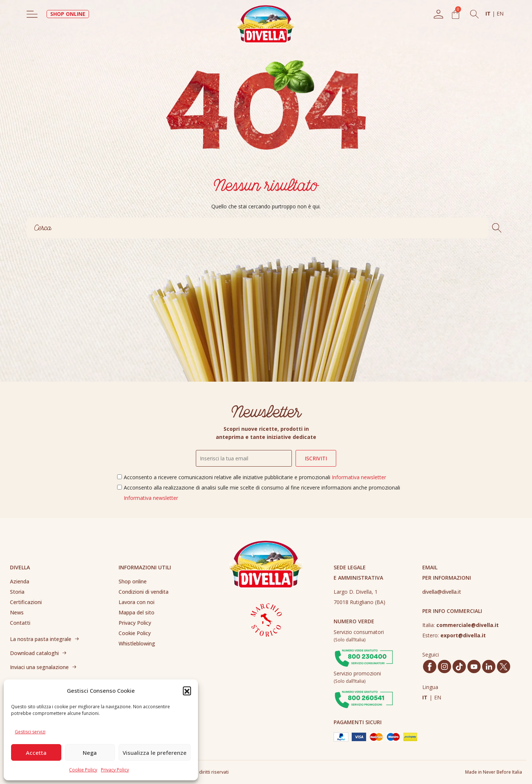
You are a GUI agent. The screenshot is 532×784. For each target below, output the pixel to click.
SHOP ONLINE (68, 14)
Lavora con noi (137, 602)
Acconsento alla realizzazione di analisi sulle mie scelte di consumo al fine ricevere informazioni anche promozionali (262, 493)
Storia (17, 592)
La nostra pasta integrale (41, 639)
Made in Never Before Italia (494, 772)
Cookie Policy (83, 770)
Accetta (36, 753)
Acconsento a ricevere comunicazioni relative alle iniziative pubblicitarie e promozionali (255, 477)
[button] (187, 691)
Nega (90, 753)
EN (500, 13)
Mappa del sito (137, 612)
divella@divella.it (442, 592)
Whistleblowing (137, 643)
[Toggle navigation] (32, 14)
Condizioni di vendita (144, 592)
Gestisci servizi (30, 732)
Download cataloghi (34, 653)
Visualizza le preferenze (155, 753)
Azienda (20, 581)
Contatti (20, 623)
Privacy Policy (115, 770)
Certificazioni (26, 602)
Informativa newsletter (359, 477)
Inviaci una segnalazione (39, 667)
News (17, 612)
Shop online (133, 581)
